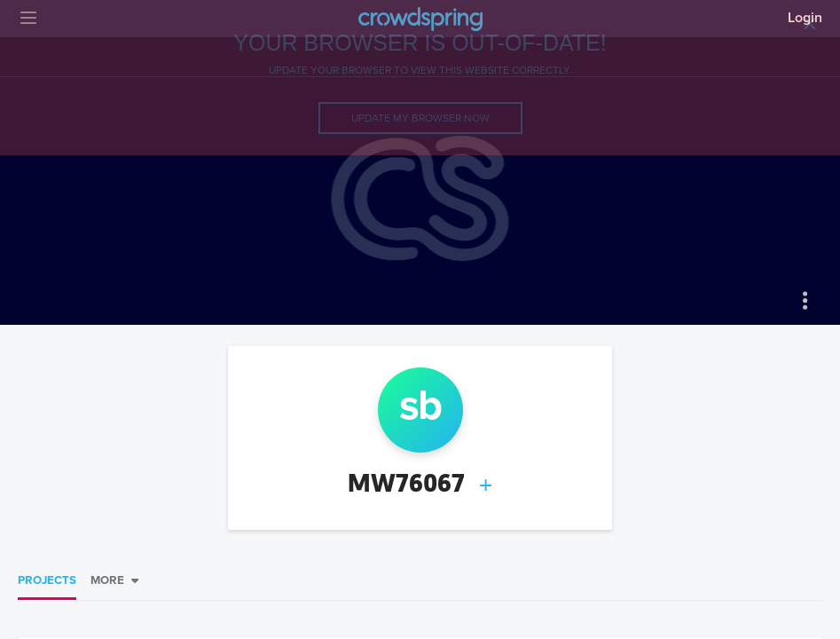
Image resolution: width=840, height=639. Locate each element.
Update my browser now (420, 118)
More (107, 580)
